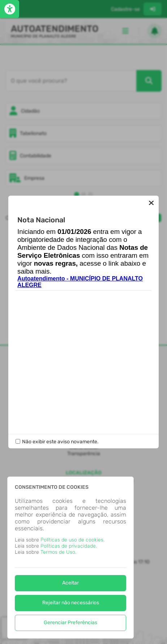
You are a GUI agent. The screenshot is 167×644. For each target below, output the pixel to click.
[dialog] (70, 558)
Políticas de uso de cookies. (72, 540)
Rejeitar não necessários (71, 603)
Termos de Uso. (58, 552)
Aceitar (70, 583)
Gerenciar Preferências (70, 623)
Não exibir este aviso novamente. (60, 442)
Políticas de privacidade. (69, 546)
